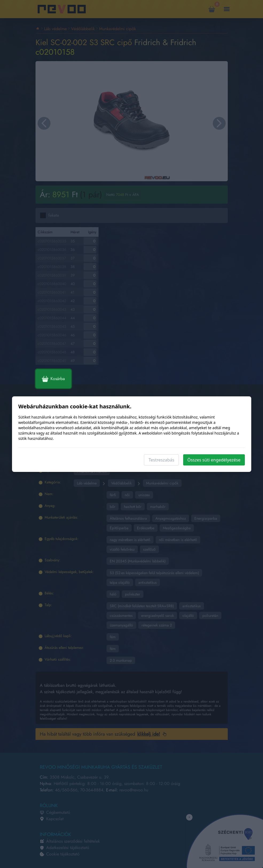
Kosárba (53, 379)
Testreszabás (161, 460)
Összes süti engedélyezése (214, 460)
